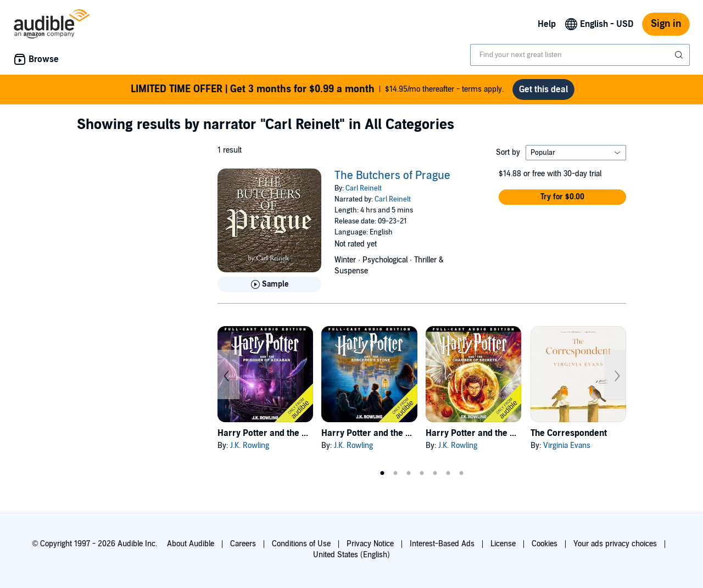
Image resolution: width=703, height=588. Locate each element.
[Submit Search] (680, 55)
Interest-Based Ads (442, 544)
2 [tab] (395, 473)
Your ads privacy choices (615, 544)
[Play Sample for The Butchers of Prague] (269, 284)
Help (547, 24)
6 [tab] (448, 473)
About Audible (191, 544)
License (503, 544)
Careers (243, 544)
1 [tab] (382, 473)
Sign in (666, 24)
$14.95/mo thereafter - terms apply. (317, 89)
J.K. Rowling (250, 446)
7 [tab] (461, 473)
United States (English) (351, 555)
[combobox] (580, 55)
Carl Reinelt (364, 188)
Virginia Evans (567, 446)
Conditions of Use (301, 544)
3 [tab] (409, 473)
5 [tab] (435, 473)
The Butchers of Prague (392, 176)
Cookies (545, 544)
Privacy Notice (370, 544)
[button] (562, 197)
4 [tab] (422, 473)
